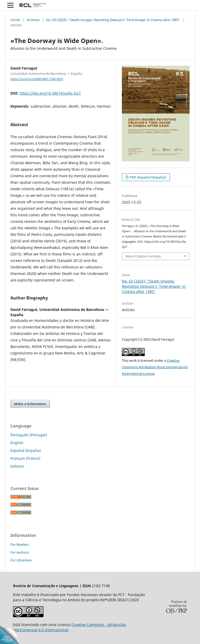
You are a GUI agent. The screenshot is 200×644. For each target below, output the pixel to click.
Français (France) (25, 458)
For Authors (20, 552)
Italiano (17, 466)
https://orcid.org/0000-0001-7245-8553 (37, 79)
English (17, 443)
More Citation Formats (143, 256)
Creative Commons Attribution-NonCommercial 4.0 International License (155, 367)
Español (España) (26, 450)
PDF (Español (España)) (148, 177)
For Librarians (21, 560)
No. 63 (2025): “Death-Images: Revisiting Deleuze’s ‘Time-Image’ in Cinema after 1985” (113, 20)
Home (15, 20)
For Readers (20, 544)
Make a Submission (30, 404)
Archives (33, 20)
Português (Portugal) (29, 435)
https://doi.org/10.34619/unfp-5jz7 (50, 93)
